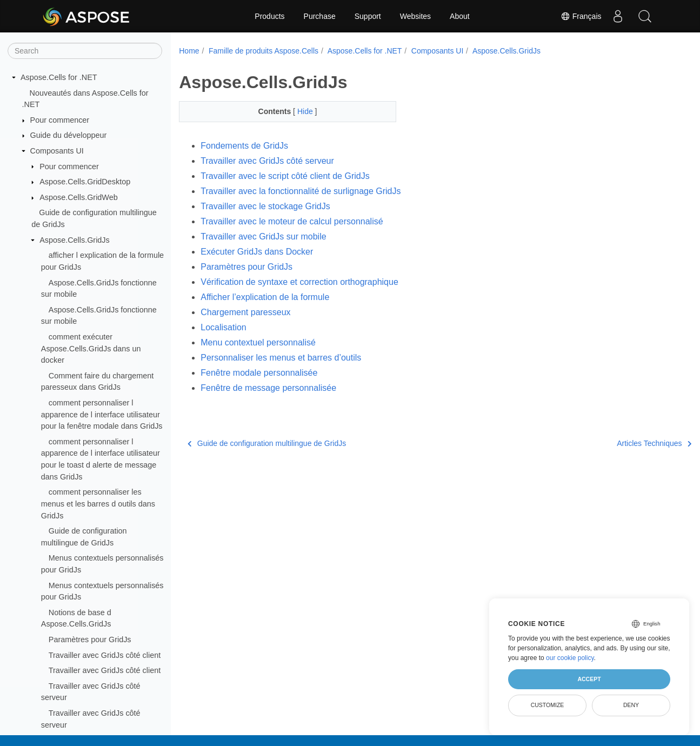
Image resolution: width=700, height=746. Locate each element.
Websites (415, 16)
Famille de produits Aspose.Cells (264, 51)
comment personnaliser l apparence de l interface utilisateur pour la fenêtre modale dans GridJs (102, 414)
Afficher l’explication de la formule (265, 297)
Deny (631, 705)
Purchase (320, 16)
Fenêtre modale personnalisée (259, 373)
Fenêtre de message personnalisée (268, 388)
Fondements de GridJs (244, 146)
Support (368, 16)
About (460, 16)
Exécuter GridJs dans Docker (257, 252)
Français (581, 16)
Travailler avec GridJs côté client (105, 655)
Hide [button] (299, 111)
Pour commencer (60, 120)
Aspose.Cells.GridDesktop (85, 182)
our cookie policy (570, 658)
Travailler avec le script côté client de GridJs (285, 176)
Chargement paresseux (245, 312)
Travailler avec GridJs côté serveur (267, 161)
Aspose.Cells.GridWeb (79, 197)
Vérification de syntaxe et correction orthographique (299, 282)
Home (189, 51)
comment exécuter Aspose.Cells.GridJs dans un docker (91, 348)
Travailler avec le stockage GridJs (265, 206)
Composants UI (57, 151)
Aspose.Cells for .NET (59, 77)
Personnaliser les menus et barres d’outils (281, 358)
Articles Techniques (618, 443)
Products (269, 16)
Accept (589, 679)
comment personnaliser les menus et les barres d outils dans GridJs (98, 504)
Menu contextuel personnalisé (258, 342)
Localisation (224, 327)
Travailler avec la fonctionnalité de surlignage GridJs (301, 191)
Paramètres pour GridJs (90, 640)
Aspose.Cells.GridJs (75, 240)
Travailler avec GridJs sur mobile (263, 237)
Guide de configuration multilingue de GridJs (267, 443)
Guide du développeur (69, 135)
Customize (548, 705)
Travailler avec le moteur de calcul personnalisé (292, 221)
